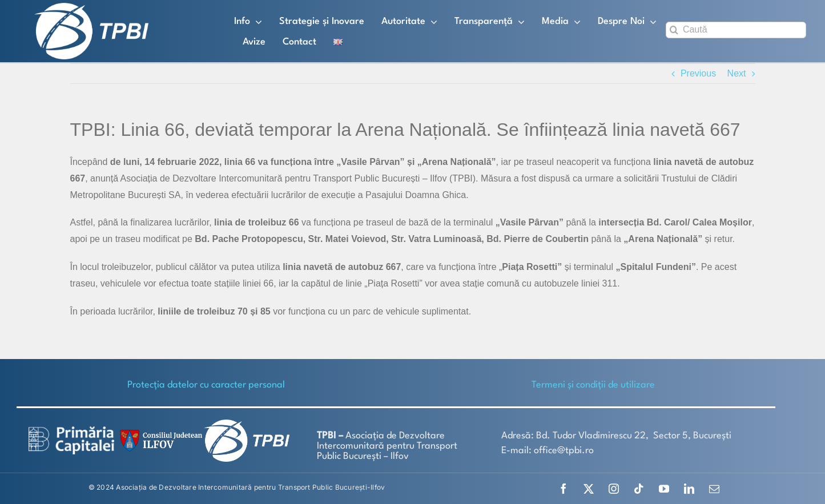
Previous (698, 73)
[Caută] (736, 30)
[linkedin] (689, 489)
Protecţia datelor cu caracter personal (206, 385)
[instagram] (614, 489)
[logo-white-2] (71, 431)
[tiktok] (639, 489)
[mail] (714, 489)
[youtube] (664, 489)
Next (737, 73)
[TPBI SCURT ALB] (91, 7)
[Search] (674, 30)
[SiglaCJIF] (159, 432)
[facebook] (564, 489)
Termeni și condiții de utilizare (593, 385)
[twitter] (589, 489)
